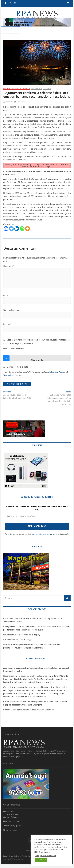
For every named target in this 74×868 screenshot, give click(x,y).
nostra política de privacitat (37, 508)
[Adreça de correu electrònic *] (37, 455)
